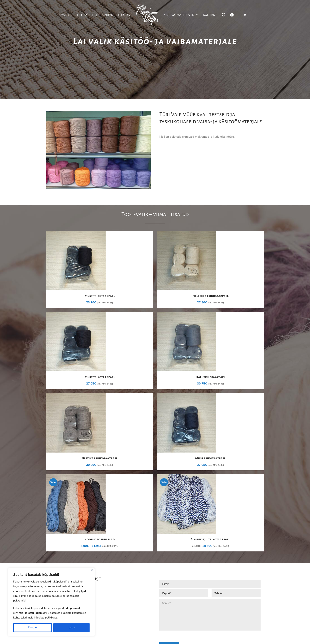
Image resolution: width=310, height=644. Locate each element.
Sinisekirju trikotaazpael (210, 539)
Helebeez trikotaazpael (210, 296)
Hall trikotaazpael (210, 377)
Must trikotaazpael (100, 296)
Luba (71, 627)
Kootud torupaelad (100, 539)
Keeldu (33, 627)
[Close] (92, 570)
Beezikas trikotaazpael (100, 458)
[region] (51, 602)
